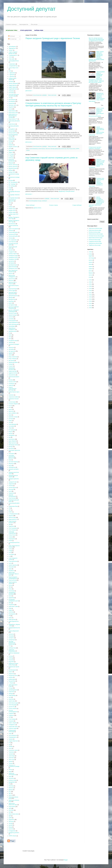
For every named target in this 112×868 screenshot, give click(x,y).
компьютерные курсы (14, 392)
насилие (11, 486)
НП (9, 508)
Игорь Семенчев (13, 357)
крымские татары (13, 417)
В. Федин (11, 156)
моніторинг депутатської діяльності (12, 457)
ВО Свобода (12, 186)
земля (10, 355)
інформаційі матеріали (12, 369)
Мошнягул (11, 464)
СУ (9, 743)
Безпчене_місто (13, 105)
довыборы (11, 301)
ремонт (10, 672)
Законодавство (24, 24)
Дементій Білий (13, 267)
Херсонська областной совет (13, 804)
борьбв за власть (13, 147)
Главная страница (11, 24)
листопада (92, 258)
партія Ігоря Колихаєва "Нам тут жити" (14, 574)
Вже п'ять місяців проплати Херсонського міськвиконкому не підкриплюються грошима (96, 39)
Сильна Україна (13, 709)
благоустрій (12, 131)
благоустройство (13, 133)
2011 (91, 306)
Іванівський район (13, 362)
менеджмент (12, 435)
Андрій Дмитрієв (13, 89)
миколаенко (12, 439)
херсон (10, 795)
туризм (10, 761)
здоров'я (11, 353)
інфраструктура (13, 371)
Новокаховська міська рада (96, 234)
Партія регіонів (12, 580)
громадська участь (13, 257)
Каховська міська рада (95, 232)
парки (10, 569)
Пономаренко (12, 614)
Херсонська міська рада (95, 230)
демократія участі (13, 269)
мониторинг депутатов (14, 450)
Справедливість (13, 737)
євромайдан (12, 326)
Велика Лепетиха (13, 167)
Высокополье (12, 224)
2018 (91, 291)
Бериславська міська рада (95, 238)
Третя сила (11, 760)
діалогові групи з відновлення (13, 293)
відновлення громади (14, 177)
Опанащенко (12, 539)
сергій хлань (12, 701)
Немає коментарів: (52, 95)
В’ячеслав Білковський (12, 160)
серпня (91, 262)
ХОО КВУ (11, 810)
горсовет (11, 250)
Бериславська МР (13, 113)
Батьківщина (12, 101)
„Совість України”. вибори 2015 (13, 53)
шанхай (11, 825)
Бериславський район (14, 121)
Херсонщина (12, 807)
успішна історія (12, 780)
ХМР (10, 808)
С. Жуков (11, 683)
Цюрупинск (11, 820)
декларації (11, 263)
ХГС (10, 791)
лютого (91, 275)
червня (91, 267)
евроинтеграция (13, 315)
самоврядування (13, 690)
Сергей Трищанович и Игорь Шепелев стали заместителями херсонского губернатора (96, 131)
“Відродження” (12, 48)
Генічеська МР (12, 234)
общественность (13, 519)
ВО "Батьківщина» (13, 182)
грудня (91, 256)
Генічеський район (13, 236)
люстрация (11, 426)
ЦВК (10, 816)
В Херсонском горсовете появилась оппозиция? (95, 148)
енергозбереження (13, 322)
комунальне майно (13, 397)
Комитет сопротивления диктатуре (12, 389)
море (10, 460)
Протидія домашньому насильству (58, 149)
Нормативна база (13, 506)
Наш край (11, 489)
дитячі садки (12, 291)
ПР (9, 616)
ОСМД (10, 551)
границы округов (13, 254)
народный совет (13, 482)
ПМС (10, 603)
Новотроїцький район (14, 503)
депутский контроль (14, 286)
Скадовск (11, 714)
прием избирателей (14, 631)
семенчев (11, 699)
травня (91, 269)
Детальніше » (29, 91)
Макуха (11, 432)
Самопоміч (11, 692)
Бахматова (11, 103)
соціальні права (13, 728)
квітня (90, 271)
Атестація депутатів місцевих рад (14, 95)
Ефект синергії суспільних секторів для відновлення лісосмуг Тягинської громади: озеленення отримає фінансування (96, 56)
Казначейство (12, 375)
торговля (11, 754)
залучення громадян (14, 344)
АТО (10, 98)
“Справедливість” (13, 55)
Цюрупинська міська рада (95, 243)
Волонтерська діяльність (12, 200)
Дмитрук (11, 298)
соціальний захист (13, 727)
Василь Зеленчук (13, 165)
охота (10, 563)
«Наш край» (12, 59)
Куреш (10, 421)
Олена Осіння (12, 535)
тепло (10, 748)
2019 (91, 288)
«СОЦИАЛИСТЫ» (13, 66)
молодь (11, 447)
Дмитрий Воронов (13, 296)
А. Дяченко (11, 77)
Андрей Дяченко (13, 85)
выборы (11, 207)
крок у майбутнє (13, 413)
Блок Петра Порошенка (12, 138)
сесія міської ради (13, 703)
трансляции (12, 756)
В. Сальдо (11, 154)
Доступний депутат (31, 9)
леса (10, 422)
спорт (10, 733)
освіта (10, 549)
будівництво (12, 150)
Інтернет (11, 366)
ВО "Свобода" (12, 184)
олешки (11, 537)
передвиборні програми (12, 593)
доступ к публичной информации (14, 311)
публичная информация (12, 650)
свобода (11, 694)
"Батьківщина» (12, 46)
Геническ (11, 231)
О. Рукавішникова (13, 514)
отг (9, 556)
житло (10, 335)
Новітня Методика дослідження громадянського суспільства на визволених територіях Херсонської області (97, 202)
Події (10, 608)
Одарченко (11, 526)
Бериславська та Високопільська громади (13, 116)
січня (90, 277)
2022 (91, 282)
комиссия (11, 385)
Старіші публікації (77, 205)
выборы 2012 (12, 209)
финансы (11, 788)
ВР (9, 205)
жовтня (91, 260)
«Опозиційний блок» (14, 61)
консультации (12, 402)
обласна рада (12, 517)
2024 (91, 254)
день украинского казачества (13, 271)
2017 (91, 293)
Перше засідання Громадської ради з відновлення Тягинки (53, 38)
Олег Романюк (12, 530)
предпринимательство (14, 628)
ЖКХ (10, 339)
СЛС (10, 717)
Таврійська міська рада (95, 245)
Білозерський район (14, 126)
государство (12, 252)
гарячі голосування (13, 229)
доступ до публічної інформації (14, 307)
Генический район (13, 232)
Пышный (11, 660)
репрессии (11, 674)
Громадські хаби (13, 259)
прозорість (11, 638)
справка (11, 739)
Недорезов (11, 493)
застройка (11, 349)
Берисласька (12, 124)
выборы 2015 (12, 210)
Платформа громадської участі (13, 600)
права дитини (12, 620)
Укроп (10, 777)
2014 (91, 299)
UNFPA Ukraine (12, 836)
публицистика (12, 648)
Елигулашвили (12, 321)
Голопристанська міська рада (96, 236)
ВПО (10, 203)
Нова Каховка (12, 498)
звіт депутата (12, 351)
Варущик (11, 163)
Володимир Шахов (13, 198)
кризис (10, 409)
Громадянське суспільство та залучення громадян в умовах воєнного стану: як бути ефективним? (97, 97)
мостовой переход (13, 462)
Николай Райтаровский (12, 496)
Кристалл (11, 411)
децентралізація (13, 289)
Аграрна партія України (12, 79)
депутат (11, 274)
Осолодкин (11, 554)
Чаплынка (11, 822)
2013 (91, 301)
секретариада (12, 695)
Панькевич (11, 567)
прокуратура (12, 640)
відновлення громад (14, 174)
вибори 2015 (12, 172)
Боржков (11, 145)
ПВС (10, 587)
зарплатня (11, 347)
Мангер (11, 434)
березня (91, 273)
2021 (91, 284)
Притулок (48, 149)
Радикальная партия (14, 667)
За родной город (13, 341)
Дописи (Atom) (38, 208)
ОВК (10, 524)
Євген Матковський (14, 324)
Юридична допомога (14, 833)
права (10, 618)
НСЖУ (10, 512)
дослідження (12, 305)
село (10, 697)
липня (90, 264)
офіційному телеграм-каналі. (67, 191)
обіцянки (11, 516)
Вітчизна (11, 180)
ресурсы (11, 677)
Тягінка (10, 770)
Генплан (11, 238)
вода (10, 188)
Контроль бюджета (13, 404)
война (10, 190)
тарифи (11, 747)
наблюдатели (12, 467)
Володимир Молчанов (14, 192)
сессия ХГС (12, 707)
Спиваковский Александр (12, 731)
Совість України (13, 723)
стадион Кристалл (13, 741)
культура (11, 419)
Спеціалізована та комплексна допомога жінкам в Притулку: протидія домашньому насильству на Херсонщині (53, 104)
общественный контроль (12, 522)
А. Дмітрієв (11, 75)
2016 (91, 295)
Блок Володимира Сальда (35, 201)
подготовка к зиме (13, 606)
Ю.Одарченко (12, 831)
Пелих (10, 589)
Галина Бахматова (33, 149)
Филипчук (11, 786)
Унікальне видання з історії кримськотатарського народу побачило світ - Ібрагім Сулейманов (97, 163)
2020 (91, 286)
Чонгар (10, 823)
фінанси (11, 790)
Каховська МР (12, 382)
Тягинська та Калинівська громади (14, 766)
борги (10, 143)
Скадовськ (11, 715)
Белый (10, 109)
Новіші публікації (30, 205)
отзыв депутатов (13, 561)
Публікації (12, 36)
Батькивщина (12, 100)
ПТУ (10, 646)
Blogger (66, 860)
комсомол (11, 395)
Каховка (11, 380)
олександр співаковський (12, 532)
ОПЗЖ (10, 541)
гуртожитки (11, 261)
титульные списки (13, 750)
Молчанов (11, 449)
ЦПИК (10, 818)
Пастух (10, 585)
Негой (10, 491)
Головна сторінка (53, 205)
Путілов (11, 656)
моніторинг (11, 454)
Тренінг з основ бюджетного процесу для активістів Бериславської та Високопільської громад (96, 112)
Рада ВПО (11, 662)
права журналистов (14, 621)
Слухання (11, 721)
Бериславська (12, 111)
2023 (91, 280)
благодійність (12, 129)
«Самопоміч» (12, 64)
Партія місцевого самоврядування (13, 578)
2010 (91, 308)
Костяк (10, 406)
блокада (11, 141)
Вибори (11, 170)
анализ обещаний (13, 83)
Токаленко (11, 752)
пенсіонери (11, 591)
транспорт (11, 758)
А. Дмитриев (12, 73)
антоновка (11, 93)
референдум (12, 679)
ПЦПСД (11, 658)
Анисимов (11, 91)
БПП (10, 149)
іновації (11, 364)
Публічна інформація (14, 653)
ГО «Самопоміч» (13, 240)
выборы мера (12, 212)
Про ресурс (34, 24)
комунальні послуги (14, 399)
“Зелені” (11, 50)
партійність (11, 571)
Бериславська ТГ (13, 119)
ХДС (10, 793)
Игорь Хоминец (13, 359)
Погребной (11, 605)
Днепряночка (12, 299)
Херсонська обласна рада (95, 228)
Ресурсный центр (13, 676)
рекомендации (12, 670)
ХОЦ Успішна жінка (71, 149)
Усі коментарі (12, 39)
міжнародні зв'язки (13, 445)
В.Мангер (11, 158)
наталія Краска (42, 149)
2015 (10, 71)
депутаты (11, 281)
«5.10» (10, 57)
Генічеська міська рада (95, 240)
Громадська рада (13, 256)
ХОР (10, 812)
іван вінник (11, 361)
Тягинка (11, 763)
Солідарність (12, 725)
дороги (10, 303)
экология (11, 829)
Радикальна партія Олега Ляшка (13, 664)
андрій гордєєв (12, 87)
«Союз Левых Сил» (14, 68)
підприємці (11, 598)
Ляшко (10, 428)
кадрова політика (13, 373)
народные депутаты (14, 479)
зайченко (11, 342)
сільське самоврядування (13, 711)
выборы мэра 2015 (13, 214)
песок (10, 596)
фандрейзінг (12, 782)
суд (10, 745)
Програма (11, 636)
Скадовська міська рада (95, 241)
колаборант (44, 201)
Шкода (10, 827)
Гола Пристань (12, 242)
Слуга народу (12, 719)
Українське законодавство (12, 774)
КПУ (10, 408)
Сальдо (11, 688)
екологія (11, 317)
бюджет (11, 152)
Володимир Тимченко (14, 195)
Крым (10, 415)
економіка (11, 319)
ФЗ (9, 784)
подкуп (10, 610)
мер (10, 437)
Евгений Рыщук (13, 313)
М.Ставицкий (12, 430)
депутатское (12, 279)
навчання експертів (14, 469)
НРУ (10, 510)
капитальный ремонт (14, 377)
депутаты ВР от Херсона (13, 283)
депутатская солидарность (12, 276)
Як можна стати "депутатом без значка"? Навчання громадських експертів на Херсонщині (96, 182)
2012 (91, 303)
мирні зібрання (12, 441)
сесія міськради (13, 705)
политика (11, 612)
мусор (10, 466)
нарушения (11, 484)
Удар (10, 772)
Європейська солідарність (12, 329)
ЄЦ (9, 333)
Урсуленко (11, 778)
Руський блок (12, 681)
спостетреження (13, 735)
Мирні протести (13, 443)
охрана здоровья (13, 565)
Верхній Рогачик (13, 168)
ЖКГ (10, 337)
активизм (11, 82)
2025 (91, 252)
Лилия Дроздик (12, 424)
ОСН (10, 553)
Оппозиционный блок (14, 543)
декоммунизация (13, 265)
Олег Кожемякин (13, 528)
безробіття (11, 107)
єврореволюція (12, 331)
